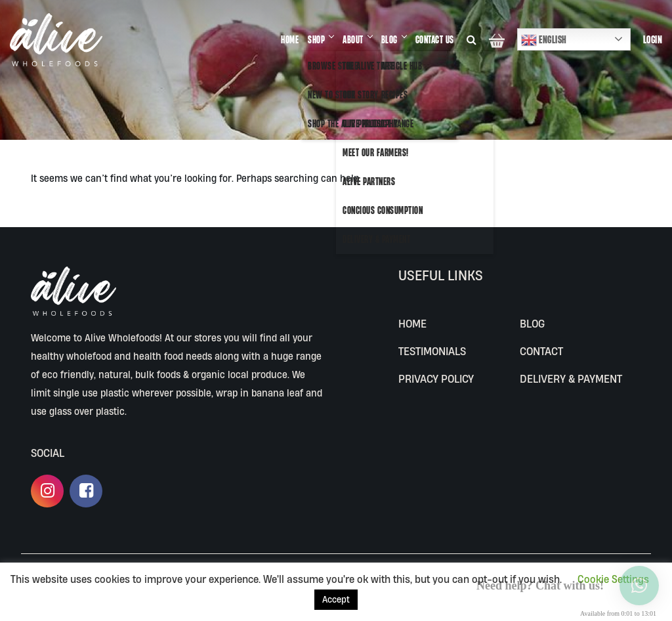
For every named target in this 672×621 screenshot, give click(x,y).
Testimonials (432, 351)
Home (412, 323)
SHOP (316, 39)
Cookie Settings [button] (613, 579)
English (544, 40)
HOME (290, 39)
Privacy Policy (436, 378)
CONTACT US (435, 39)
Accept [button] (336, 599)
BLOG (389, 39)
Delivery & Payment (571, 378)
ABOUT (353, 39)
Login (653, 39)
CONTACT (541, 351)
